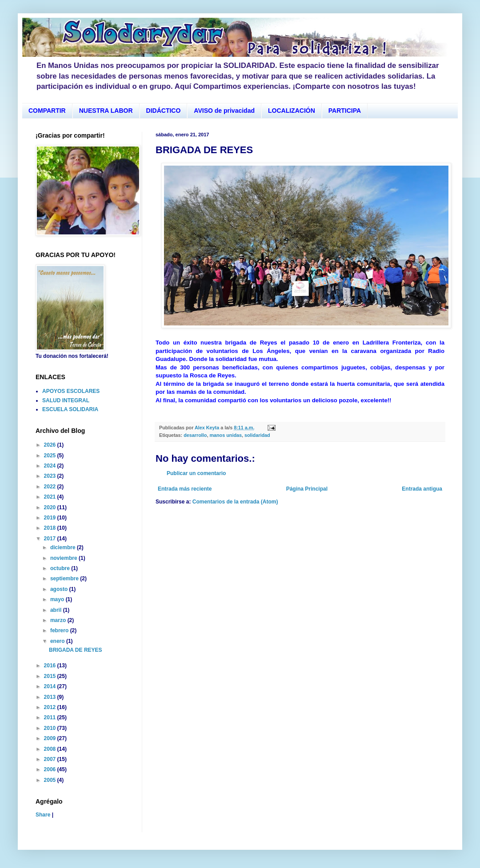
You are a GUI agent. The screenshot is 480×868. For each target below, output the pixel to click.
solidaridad (257, 435)
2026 (51, 445)
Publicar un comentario (196, 473)
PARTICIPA (345, 111)
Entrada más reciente (185, 489)
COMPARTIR (47, 111)
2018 (51, 528)
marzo (59, 620)
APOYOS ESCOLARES (71, 391)
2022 (51, 487)
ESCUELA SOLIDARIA (70, 409)
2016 (51, 666)
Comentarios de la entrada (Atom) (235, 502)
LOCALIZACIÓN (292, 111)
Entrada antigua (422, 489)
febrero (60, 630)
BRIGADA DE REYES (76, 650)
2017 (51, 539)
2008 (51, 749)
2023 (51, 476)
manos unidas (226, 435)
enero (58, 641)
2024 (51, 466)
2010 (51, 728)
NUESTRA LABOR (106, 111)
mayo (58, 599)
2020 (51, 507)
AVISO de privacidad (224, 111)
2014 (51, 686)
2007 (51, 759)
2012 (51, 707)
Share (43, 815)
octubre (61, 568)
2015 (51, 676)
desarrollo (195, 435)
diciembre (64, 547)
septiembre (65, 579)
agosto (60, 589)
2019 (51, 518)
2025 (51, 456)
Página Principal (307, 489)
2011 (51, 717)
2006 (51, 769)
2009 (51, 738)
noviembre (64, 558)
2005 (51, 780)
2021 (51, 497)
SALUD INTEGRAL (66, 400)
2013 (51, 697)
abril (57, 610)
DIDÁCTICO (164, 111)
